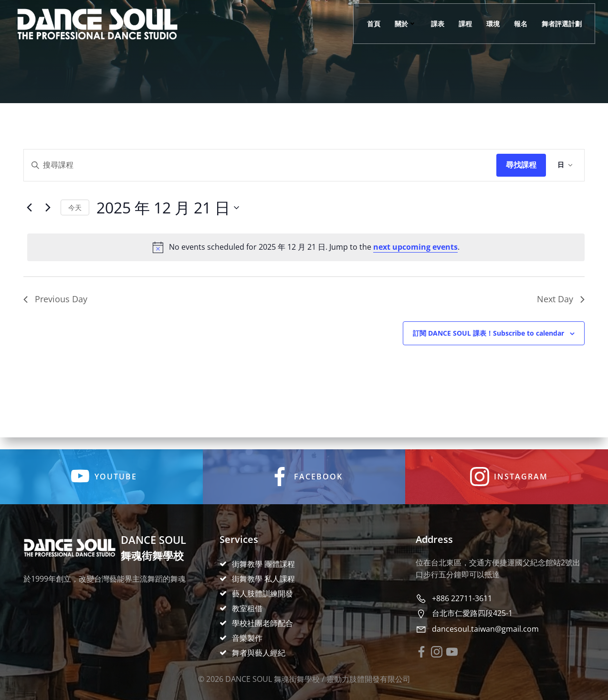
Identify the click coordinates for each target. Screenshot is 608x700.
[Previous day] (29, 215)
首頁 (371, 24)
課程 (463, 24)
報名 (518, 24)
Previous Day (55, 306)
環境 (491, 24)
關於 (403, 24)
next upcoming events (415, 254)
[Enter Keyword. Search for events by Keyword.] (260, 172)
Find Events (521, 172)
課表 (435, 24)
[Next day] (48, 215)
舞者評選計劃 (559, 24)
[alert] (306, 255)
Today (75, 215)
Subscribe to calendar (488, 340)
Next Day (561, 306)
